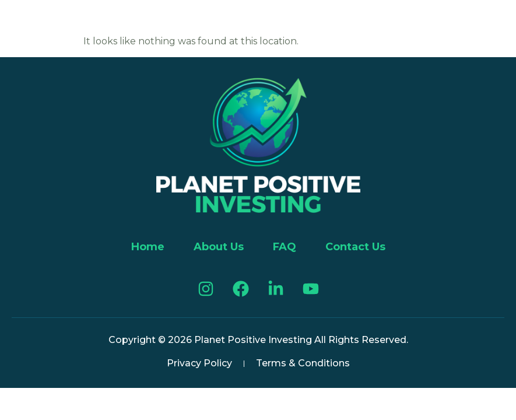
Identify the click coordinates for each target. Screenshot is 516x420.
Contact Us (355, 247)
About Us (219, 247)
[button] (25, 22)
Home (148, 247)
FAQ (285, 247)
